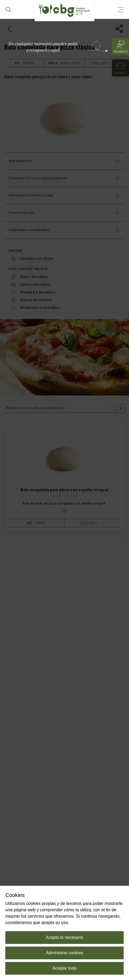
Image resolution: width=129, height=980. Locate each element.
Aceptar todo (65, 968)
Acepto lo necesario (65, 937)
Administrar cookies (64, 953)
